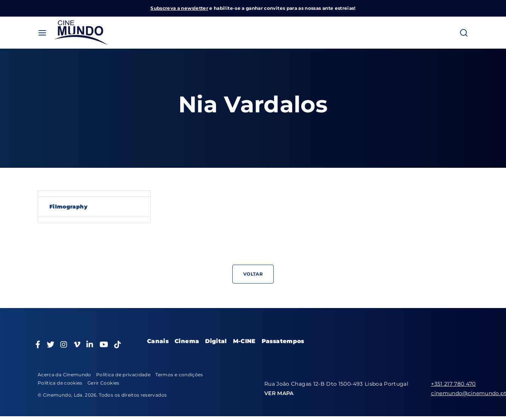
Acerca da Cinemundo (64, 375)
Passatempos (283, 341)
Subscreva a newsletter (179, 8)
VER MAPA (279, 393)
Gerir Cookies (103, 383)
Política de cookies (60, 383)
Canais (158, 341)
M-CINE (244, 341)
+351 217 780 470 (453, 384)
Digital (216, 341)
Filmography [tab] (68, 207)
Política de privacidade (123, 375)
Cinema (187, 341)
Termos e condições (179, 375)
